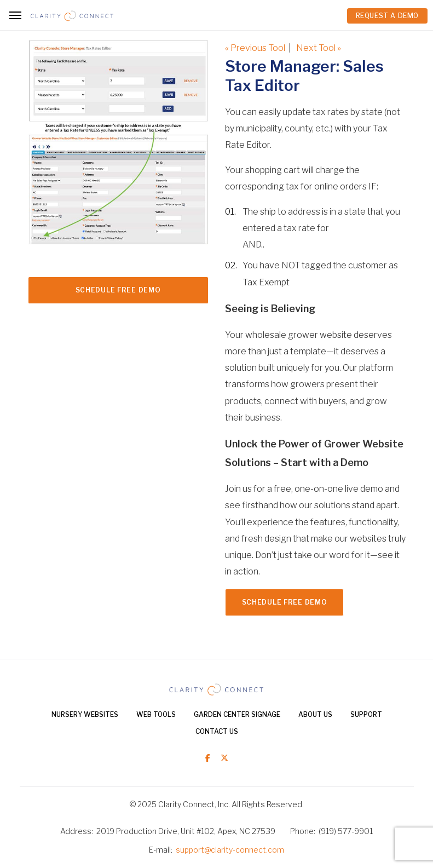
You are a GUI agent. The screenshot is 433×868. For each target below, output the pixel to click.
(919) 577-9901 (346, 831)
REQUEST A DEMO (387, 16)
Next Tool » (319, 48)
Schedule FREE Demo (118, 290)
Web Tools (156, 714)
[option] (118, 153)
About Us (315, 714)
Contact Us (217, 731)
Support (366, 714)
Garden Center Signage (237, 714)
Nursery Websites (85, 714)
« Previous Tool (255, 48)
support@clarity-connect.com (230, 850)
